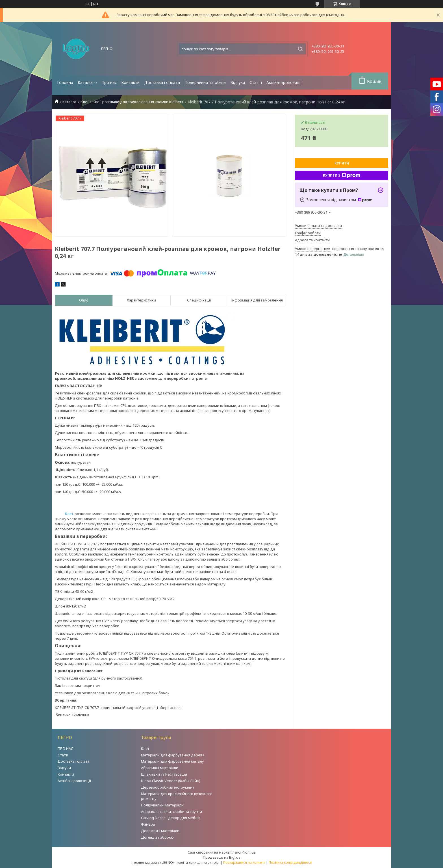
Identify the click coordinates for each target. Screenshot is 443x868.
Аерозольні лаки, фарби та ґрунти (171, 811)
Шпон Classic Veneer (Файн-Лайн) (171, 781)
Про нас (109, 82)
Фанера (148, 824)
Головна (65, 82)
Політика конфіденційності (290, 862)
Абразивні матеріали (160, 768)
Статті (256, 82)
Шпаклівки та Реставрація (164, 774)
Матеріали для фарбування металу (172, 761)
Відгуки (238, 82)
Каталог (86, 82)
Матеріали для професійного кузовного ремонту (177, 796)
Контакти (130, 82)
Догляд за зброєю (157, 837)
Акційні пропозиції (284, 82)
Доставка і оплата (162, 82)
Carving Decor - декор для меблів (171, 818)
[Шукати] (300, 49)
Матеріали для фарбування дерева (173, 755)
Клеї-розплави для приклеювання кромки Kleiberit (138, 102)
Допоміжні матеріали (160, 831)
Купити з (342, 175)
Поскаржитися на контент (244, 862)
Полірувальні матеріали (162, 805)
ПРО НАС (66, 748)
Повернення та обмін (205, 82)
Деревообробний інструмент (168, 787)
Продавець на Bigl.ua (222, 857)
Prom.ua (249, 852)
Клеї (85, 102)
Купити (342, 163)
